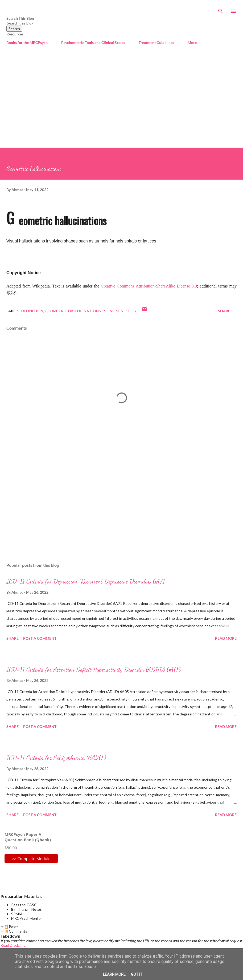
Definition (32, 311)
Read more (226, 638)
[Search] (221, 10)
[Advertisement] (121, 98)
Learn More (114, 974)
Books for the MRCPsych (27, 42)
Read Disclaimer (14, 945)
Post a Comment (40, 638)
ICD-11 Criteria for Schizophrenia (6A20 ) (56, 758)
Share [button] (224, 311)
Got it (137, 974)
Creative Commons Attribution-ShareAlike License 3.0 (149, 286)
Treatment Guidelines (156, 42)
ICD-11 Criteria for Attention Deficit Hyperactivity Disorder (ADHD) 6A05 (94, 669)
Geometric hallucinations (73, 311)
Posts (12, 927)
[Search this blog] (115, 23)
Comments (16, 931)
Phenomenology (120, 311)
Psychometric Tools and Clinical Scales (93, 42)
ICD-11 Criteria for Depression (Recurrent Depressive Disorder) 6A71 (86, 581)
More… (194, 42)
